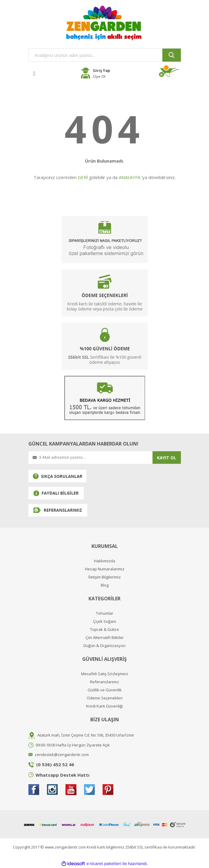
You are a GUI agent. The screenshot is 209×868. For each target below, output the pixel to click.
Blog (105, 585)
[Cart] (170, 72)
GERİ (83, 177)
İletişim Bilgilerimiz (104, 577)
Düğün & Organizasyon (104, 646)
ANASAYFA (129, 177)
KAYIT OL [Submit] (167, 458)
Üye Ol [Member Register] (99, 76)
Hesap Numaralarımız (105, 569)
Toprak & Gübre (104, 630)
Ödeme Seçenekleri (105, 698)
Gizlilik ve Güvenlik (105, 690)
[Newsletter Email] (90, 458)
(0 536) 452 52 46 (55, 764)
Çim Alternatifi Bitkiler (105, 638)
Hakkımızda (104, 561)
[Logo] (105, 23)
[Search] (105, 55)
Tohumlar (105, 613)
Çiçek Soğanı (104, 621)
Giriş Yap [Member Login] (102, 70)
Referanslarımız (104, 682)
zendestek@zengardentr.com (62, 755)
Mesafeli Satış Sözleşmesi (104, 674)
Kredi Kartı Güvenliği (104, 706)
